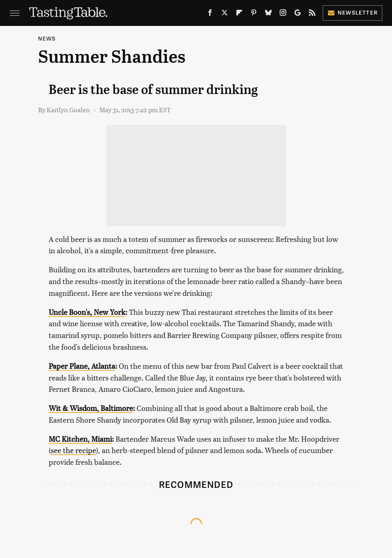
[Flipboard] (239, 14)
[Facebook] (210, 14)
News (47, 38)
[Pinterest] (254, 14)
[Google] (298, 14)
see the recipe (73, 450)
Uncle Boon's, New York (87, 312)
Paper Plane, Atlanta (82, 366)
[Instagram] (283, 14)
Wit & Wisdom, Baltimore (91, 408)
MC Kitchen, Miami (80, 439)
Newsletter (352, 12)
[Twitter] (225, 14)
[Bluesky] (268, 14)
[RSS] (312, 14)
